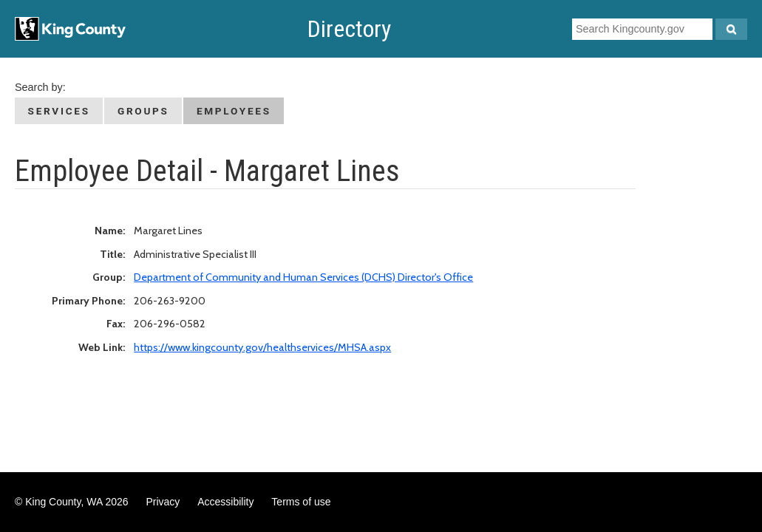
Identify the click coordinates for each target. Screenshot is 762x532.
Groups (143, 111)
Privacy (163, 502)
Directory (349, 29)
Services (59, 111)
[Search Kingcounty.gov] (731, 29)
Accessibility (225, 502)
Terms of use (301, 502)
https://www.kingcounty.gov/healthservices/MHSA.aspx (262, 347)
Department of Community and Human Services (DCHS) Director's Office (303, 277)
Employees (234, 111)
